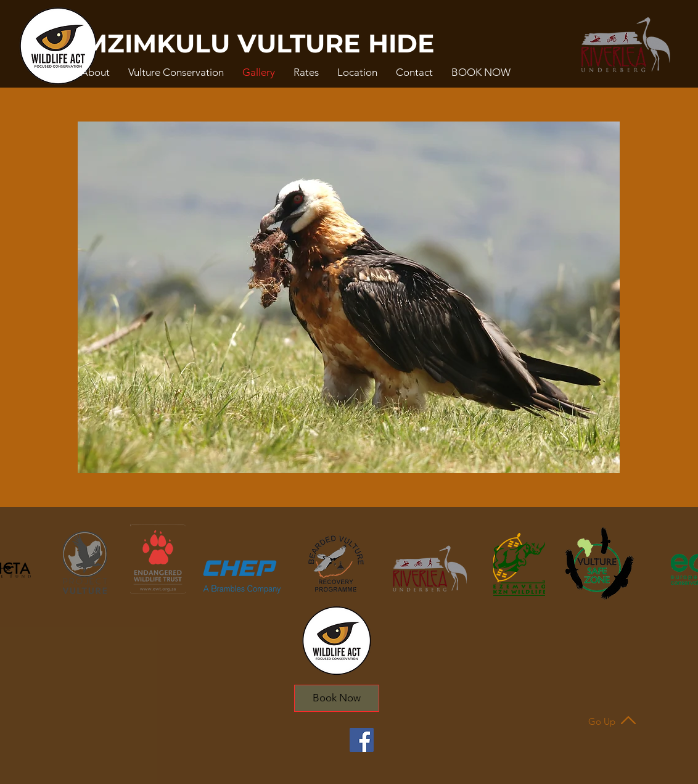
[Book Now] (337, 698)
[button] (95, 72)
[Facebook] (362, 740)
